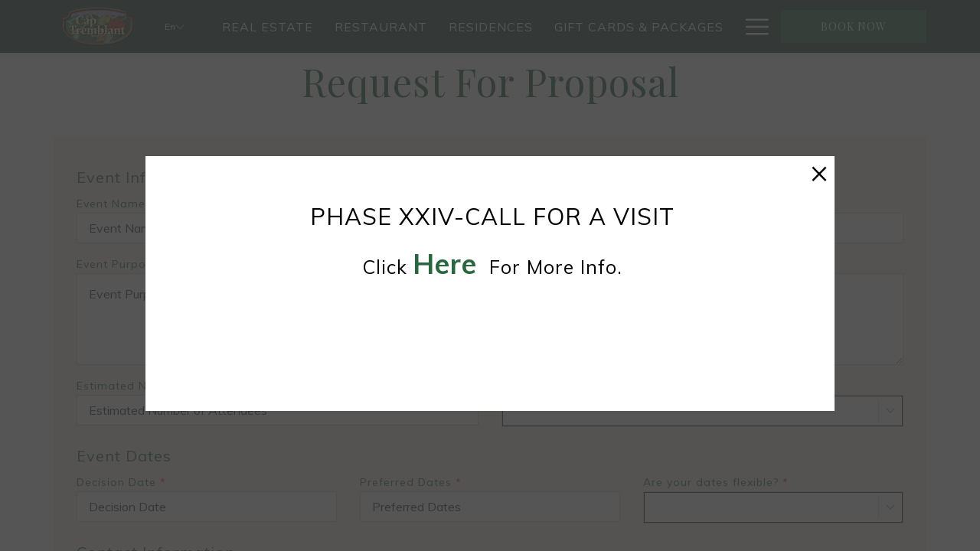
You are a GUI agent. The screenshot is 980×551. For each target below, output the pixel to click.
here (445, 264)
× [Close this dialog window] (819, 171)
